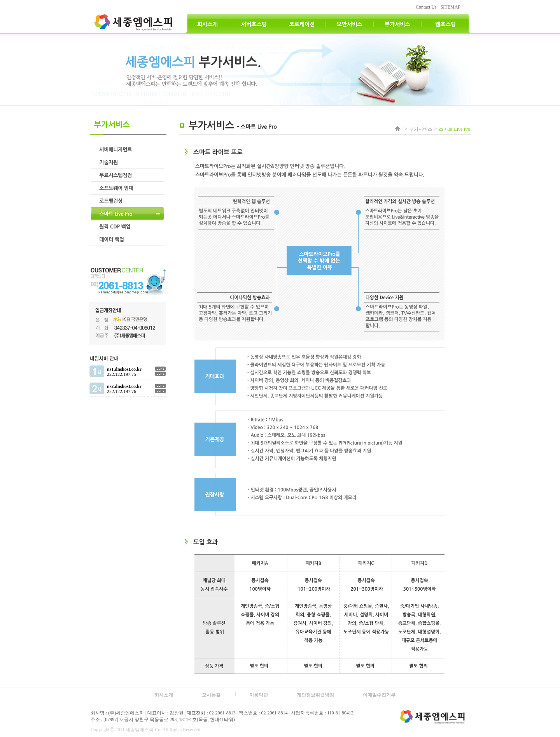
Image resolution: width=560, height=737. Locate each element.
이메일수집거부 (379, 695)
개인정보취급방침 (315, 695)
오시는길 (211, 695)
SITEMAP (451, 7)
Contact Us (426, 7)
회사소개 (164, 695)
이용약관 (259, 695)
